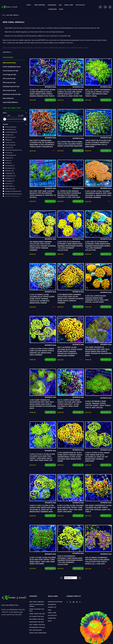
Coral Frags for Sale (9, 75)
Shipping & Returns (55, 602)
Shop (29, 5)
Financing (53, 9)
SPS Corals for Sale (9, 82)
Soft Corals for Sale (9, 90)
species (15, 124)
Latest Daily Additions (10, 102)
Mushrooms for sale (37, 627)
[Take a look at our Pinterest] (80, 602)
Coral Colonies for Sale (11, 71)
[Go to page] (71, 578)
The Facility (80, 5)
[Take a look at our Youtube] (74, 602)
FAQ (60, 5)
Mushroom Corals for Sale (12, 94)
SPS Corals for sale (37, 619)
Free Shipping (40, 5)
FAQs (50, 610)
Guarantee (52, 5)
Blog (61, 9)
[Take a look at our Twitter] (77, 602)
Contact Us (52, 607)
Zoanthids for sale (37, 622)
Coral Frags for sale (37, 614)
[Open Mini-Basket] (105, 7)
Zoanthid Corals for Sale (11, 86)
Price (15, 113)
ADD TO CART (50, 100)
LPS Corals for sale (37, 616)
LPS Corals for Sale (9, 78)
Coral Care (69, 5)
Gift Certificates (8, 98)
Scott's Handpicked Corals (12, 67)
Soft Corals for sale (37, 625)
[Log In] (110, 7)
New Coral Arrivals (9, 63)
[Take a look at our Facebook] (67, 602)
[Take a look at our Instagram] (70, 602)
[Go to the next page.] (80, 578)
